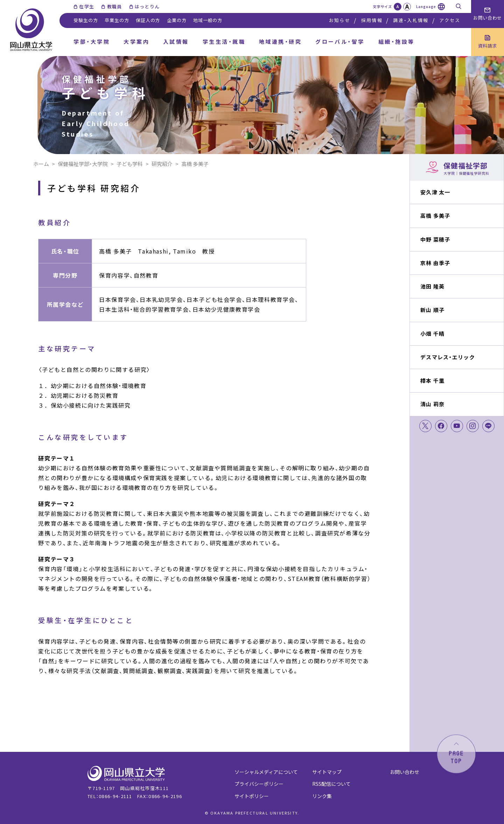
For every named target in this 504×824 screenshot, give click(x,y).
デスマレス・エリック (448, 357)
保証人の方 (148, 20)
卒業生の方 (117, 20)
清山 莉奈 (432, 404)
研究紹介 (162, 164)
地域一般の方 (208, 20)
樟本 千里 (432, 380)
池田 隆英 (432, 286)
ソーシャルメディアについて (266, 772)
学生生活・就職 (224, 41)
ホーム (41, 164)
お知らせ (340, 20)
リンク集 (322, 796)
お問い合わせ (405, 772)
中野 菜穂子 (435, 239)
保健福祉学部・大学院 (83, 164)
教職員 (115, 6)
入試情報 (176, 41)
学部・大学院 (92, 41)
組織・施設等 (397, 41)
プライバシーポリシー (259, 784)
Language (426, 6)
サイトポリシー (252, 796)
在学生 (87, 6)
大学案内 (136, 41)
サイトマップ (327, 772)
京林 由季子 (435, 263)
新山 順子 (432, 310)
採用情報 (372, 20)
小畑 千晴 (432, 334)
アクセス (450, 20)
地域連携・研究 (280, 41)
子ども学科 (130, 164)
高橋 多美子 (435, 216)
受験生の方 (86, 20)
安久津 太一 (435, 192)
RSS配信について (331, 784)
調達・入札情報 (411, 20)
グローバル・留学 (340, 41)
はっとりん (147, 6)
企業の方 (177, 20)
